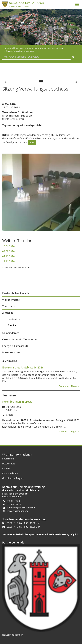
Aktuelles (8, 313)
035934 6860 (13, 501)
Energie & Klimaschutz (15, 346)
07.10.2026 (8, 256)
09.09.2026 (8, 251)
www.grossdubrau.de (18, 511)
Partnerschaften (12, 352)
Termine (12, 325)
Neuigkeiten (14, 319)
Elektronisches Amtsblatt (17, 293)
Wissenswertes (11, 300)
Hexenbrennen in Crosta (17, 402)
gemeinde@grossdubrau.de (21, 508)
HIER (32, 142)
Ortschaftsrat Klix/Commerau (19, 339)
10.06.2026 (8, 246)
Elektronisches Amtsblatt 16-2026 (23, 367)
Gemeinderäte (11, 333)
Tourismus (8, 306)
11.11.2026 (8, 261)
